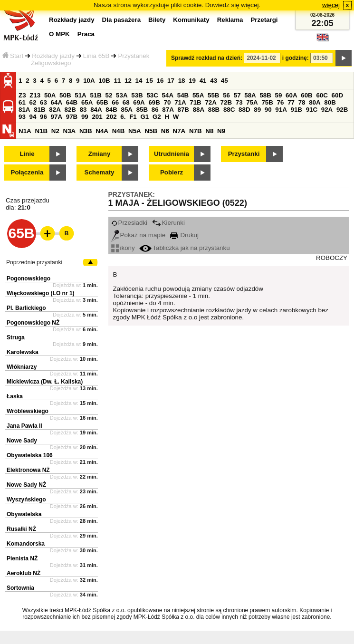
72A (210, 102)
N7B (196, 131)
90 (268, 110)
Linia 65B (96, 56)
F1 (133, 117)
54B (183, 95)
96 (43, 117)
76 (281, 102)
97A (57, 117)
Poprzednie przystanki (34, 262)
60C (322, 95)
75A (252, 102)
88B (214, 110)
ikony (123, 248)
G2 (157, 117)
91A (281, 110)
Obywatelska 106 (30, 455)
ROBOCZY (332, 258)
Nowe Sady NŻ (26, 485)
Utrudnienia (172, 154)
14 (139, 81)
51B (96, 95)
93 (22, 117)
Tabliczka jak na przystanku (184, 248)
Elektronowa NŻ (28, 470)
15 (149, 81)
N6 (165, 131)
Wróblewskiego (28, 411)
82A (55, 110)
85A (126, 110)
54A (168, 95)
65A (87, 102)
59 (279, 95)
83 (83, 110)
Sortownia (20, 588)
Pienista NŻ (22, 558)
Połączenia (27, 172)
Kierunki (168, 223)
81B (39, 110)
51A (80, 95)
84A (96, 110)
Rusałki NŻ (21, 529)
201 (97, 117)
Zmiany (100, 154)
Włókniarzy (22, 367)
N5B (151, 131)
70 (167, 102)
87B (183, 110)
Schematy (100, 172)
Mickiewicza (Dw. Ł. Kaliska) (45, 382)
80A (315, 102)
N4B (119, 131)
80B (330, 102)
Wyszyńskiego (26, 500)
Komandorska (26, 544)
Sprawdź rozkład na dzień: (207, 58)
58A (250, 95)
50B (65, 95)
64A (57, 102)
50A (50, 95)
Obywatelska (24, 514)
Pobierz (172, 172)
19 (192, 81)
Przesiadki (129, 223)
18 (182, 81)
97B (72, 117)
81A (24, 110)
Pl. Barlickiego (26, 308)
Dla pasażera (122, 20)
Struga (16, 337)
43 (214, 81)
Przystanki (244, 154)
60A (291, 95)
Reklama (230, 20)
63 (43, 102)
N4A (102, 131)
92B (342, 110)
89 (257, 110)
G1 (144, 117)
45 (225, 81)
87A (168, 110)
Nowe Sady (22, 441)
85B (142, 110)
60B (306, 95)
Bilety (157, 20)
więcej (331, 5)
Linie (27, 154)
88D (244, 110)
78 (302, 102)
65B (102, 102)
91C (312, 110)
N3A (70, 131)
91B (296, 110)
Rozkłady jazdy (53, 56)
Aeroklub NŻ (24, 573)
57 (237, 95)
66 (115, 102)
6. (123, 117)
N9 (221, 131)
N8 (209, 131)
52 (109, 95)
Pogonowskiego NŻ (33, 323)
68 (126, 102)
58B (265, 95)
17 (171, 81)
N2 (55, 131)
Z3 (22, 95)
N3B (86, 131)
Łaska (15, 396)
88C (229, 110)
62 (33, 102)
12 (128, 81)
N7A (179, 131)
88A (199, 110)
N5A (135, 131)
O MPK (59, 34)
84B (111, 110)
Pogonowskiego (29, 279)
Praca (86, 34)
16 (160, 81)
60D (337, 95)
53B (137, 95)
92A (327, 110)
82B (70, 110)
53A (122, 95)
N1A (25, 131)
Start (13, 56)
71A (180, 102)
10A (89, 81)
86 (155, 110)
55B (213, 95)
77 (291, 102)
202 (111, 117)
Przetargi (264, 20)
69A (139, 102)
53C (152, 95)
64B (72, 102)
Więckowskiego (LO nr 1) (41, 293)
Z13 (35, 95)
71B (195, 102)
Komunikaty (191, 20)
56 (226, 95)
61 (22, 102)
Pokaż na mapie (139, 235)
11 (117, 81)
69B (154, 102)
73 (239, 102)
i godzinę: (296, 58)
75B (267, 102)
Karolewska (23, 352)
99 (85, 117)
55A (198, 95)
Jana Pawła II (24, 426)
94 (33, 117)
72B (226, 102)
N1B (41, 131)
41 (203, 81)
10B (104, 81)
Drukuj (184, 235)
